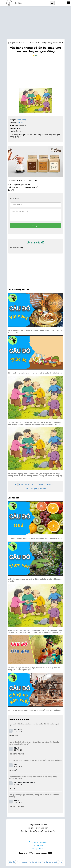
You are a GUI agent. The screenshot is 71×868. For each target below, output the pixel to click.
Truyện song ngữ (53, 486)
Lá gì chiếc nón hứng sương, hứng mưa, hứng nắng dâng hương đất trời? (33, 780)
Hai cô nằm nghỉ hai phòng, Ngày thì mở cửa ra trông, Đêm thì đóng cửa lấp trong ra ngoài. (34, 671)
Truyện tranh (38, 851)
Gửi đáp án (35, 228)
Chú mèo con (38, 847)
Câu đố (20, 123)
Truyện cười (24, 486)
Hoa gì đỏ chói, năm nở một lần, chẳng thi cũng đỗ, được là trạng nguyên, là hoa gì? (34, 745)
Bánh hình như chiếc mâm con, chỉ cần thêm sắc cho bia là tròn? (35, 375)
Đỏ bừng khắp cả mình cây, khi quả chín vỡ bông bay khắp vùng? (35, 540)
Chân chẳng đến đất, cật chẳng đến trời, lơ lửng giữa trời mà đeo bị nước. (35, 582)
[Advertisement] (36, 21)
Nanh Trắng (21, 120)
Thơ (26, 491)
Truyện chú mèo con (18, 43)
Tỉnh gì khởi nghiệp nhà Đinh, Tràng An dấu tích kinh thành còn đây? (34, 798)
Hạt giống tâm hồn (38, 491)
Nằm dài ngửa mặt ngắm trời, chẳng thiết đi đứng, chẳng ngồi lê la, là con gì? (35, 333)
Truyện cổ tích (37, 486)
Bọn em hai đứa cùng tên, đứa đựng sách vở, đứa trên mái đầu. (34, 712)
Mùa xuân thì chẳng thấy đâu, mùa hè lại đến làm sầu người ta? (34, 727)
